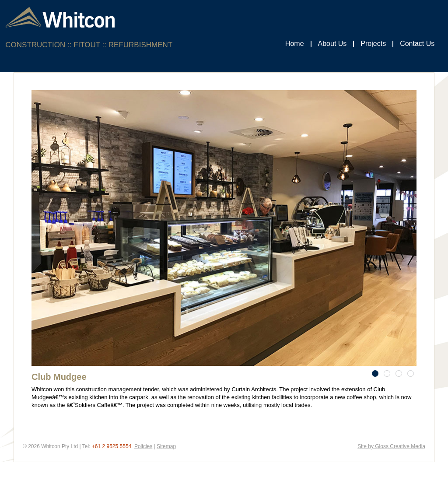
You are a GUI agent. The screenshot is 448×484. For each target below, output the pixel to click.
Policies (143, 446)
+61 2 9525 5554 (112, 446)
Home (295, 44)
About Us (332, 44)
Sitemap (166, 446)
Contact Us (417, 44)
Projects (373, 44)
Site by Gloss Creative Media (391, 446)
